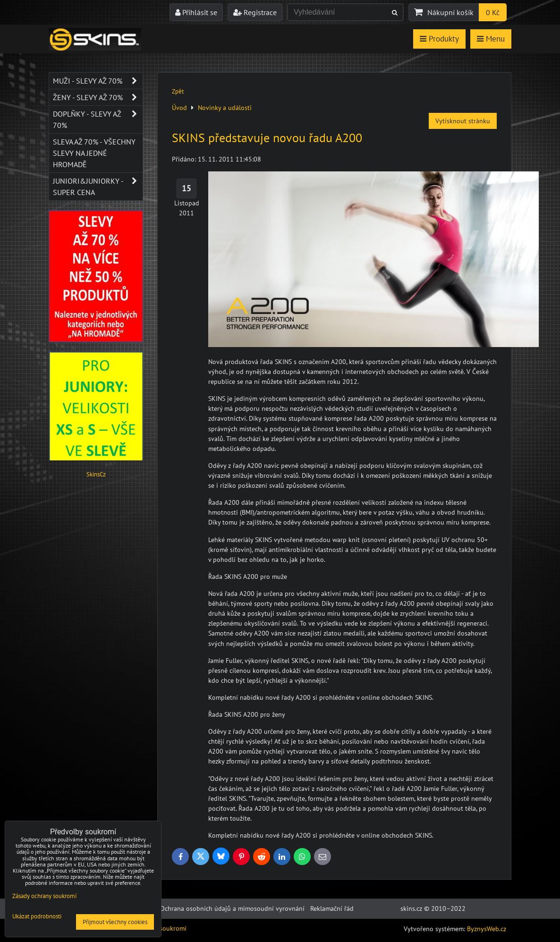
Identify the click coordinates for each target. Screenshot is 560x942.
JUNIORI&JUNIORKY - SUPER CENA (98, 187)
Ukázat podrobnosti (37, 917)
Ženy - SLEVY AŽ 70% (98, 97)
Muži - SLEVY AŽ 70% (98, 81)
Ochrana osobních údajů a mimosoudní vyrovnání (232, 908)
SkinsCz (96, 474)
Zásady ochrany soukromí (44, 896)
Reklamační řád (332, 908)
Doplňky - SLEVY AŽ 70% (98, 119)
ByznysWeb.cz (487, 929)
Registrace (255, 12)
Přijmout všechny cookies (115, 922)
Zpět (178, 91)
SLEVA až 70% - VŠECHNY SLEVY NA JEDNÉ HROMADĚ (94, 153)
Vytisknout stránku (463, 121)
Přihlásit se (196, 12)
